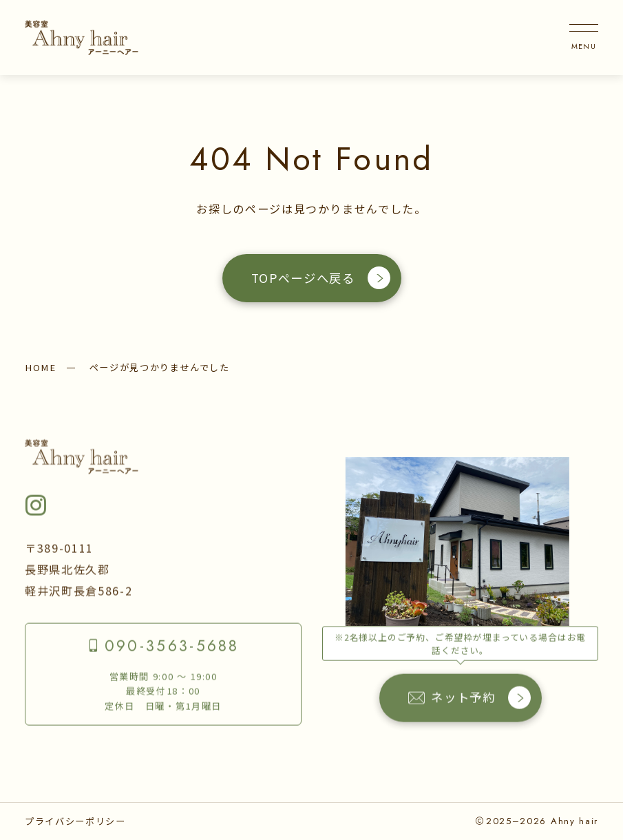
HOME (41, 367)
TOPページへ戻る (321, 278)
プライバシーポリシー (75, 821)
